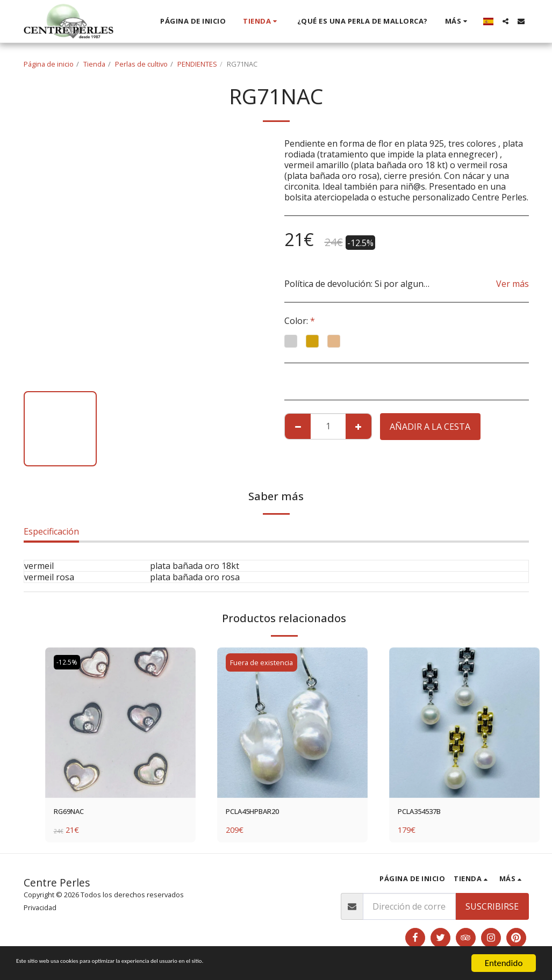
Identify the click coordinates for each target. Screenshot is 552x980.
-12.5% (69, 662)
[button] (506, 21)
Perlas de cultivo (141, 64)
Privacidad (40, 910)
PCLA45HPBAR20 (261, 813)
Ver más (512, 284)
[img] (120, 723)
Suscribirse (492, 909)
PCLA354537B (426, 813)
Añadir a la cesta (430, 427)
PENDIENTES (197, 64)
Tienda (94, 64)
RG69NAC (74, 813)
